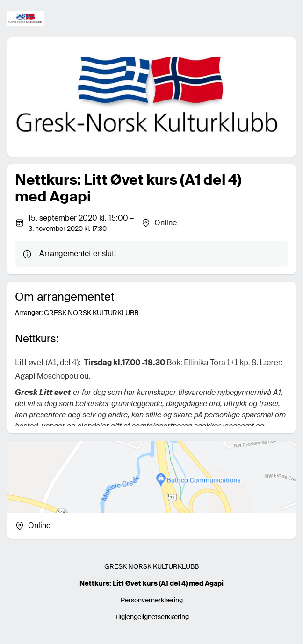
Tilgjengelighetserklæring (152, 617)
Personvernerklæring (152, 600)
